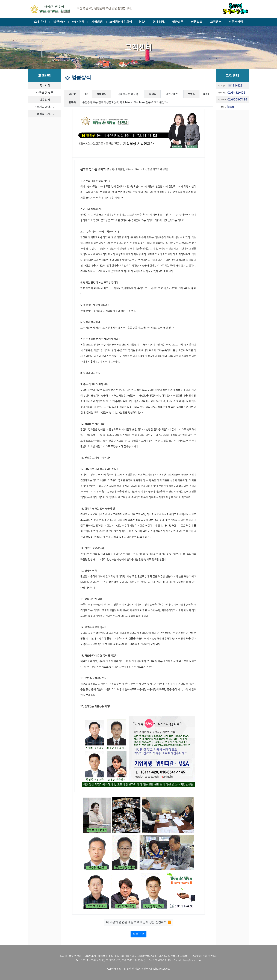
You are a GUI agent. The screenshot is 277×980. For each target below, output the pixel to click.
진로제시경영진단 (45, 107)
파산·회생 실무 (45, 93)
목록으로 (138, 934)
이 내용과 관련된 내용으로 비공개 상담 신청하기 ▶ (138, 922)
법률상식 (45, 100)
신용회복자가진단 (45, 114)
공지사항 (45, 86)
